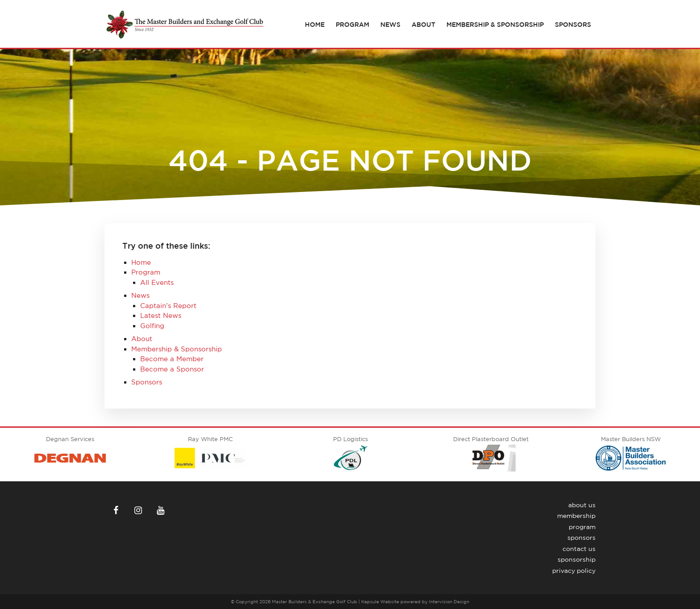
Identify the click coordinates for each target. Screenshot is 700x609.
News (390, 25)
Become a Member (172, 359)
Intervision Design (449, 601)
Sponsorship (577, 559)
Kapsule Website (380, 601)
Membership (576, 516)
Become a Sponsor (172, 369)
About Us (582, 505)
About (423, 25)
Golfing (152, 326)
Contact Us (579, 549)
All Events (157, 282)
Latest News (161, 315)
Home (315, 25)
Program (352, 25)
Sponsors (573, 25)
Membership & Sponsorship (495, 25)
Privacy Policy (574, 571)
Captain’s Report (168, 306)
